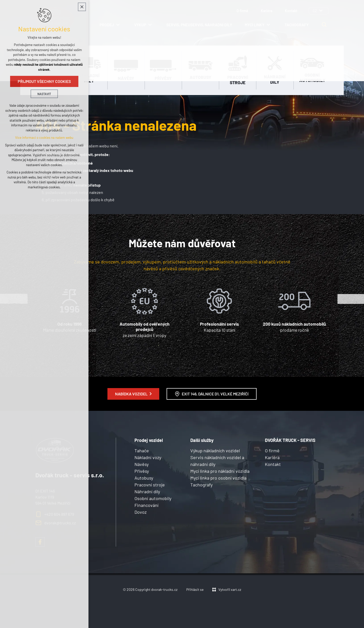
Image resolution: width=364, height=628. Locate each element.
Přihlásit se (195, 589)
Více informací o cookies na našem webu (44, 138)
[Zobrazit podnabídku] (321, 11)
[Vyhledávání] (324, 25)
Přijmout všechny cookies (44, 82)
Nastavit (44, 95)
